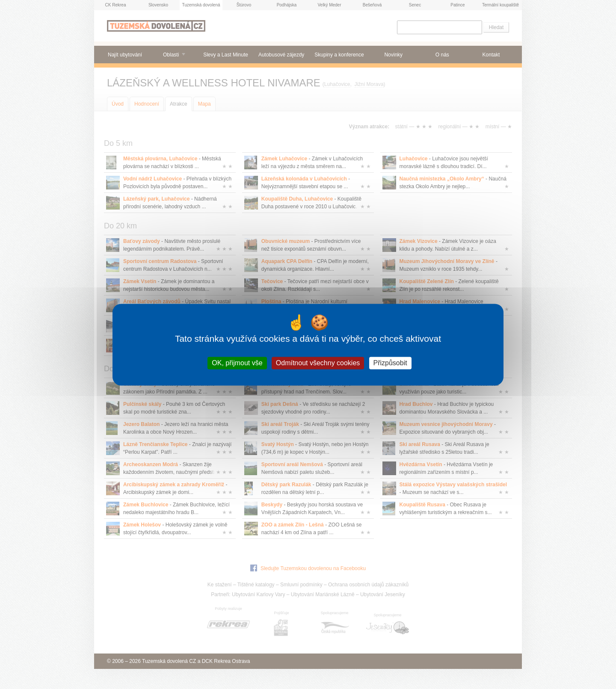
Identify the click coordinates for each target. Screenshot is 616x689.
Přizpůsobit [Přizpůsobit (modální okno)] (390, 363)
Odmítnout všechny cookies (318, 363)
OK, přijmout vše (237, 363)
